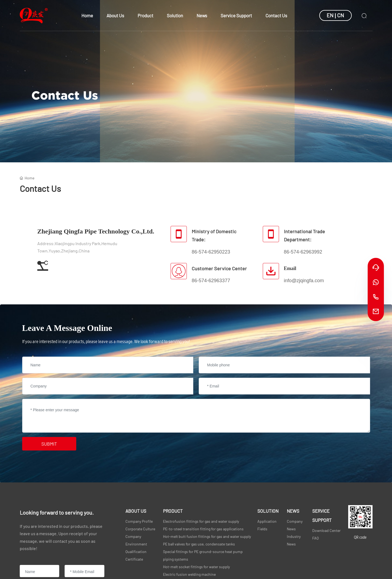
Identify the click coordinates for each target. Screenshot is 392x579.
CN (341, 15)
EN (330, 15)
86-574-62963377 (211, 281)
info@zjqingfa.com (304, 281)
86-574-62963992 (303, 252)
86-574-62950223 (211, 252)
